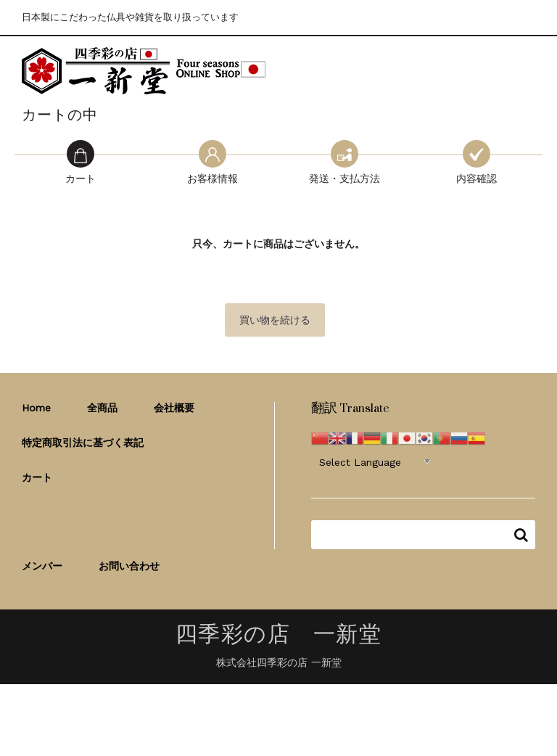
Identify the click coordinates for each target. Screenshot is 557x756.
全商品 (102, 408)
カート (37, 477)
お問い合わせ (129, 566)
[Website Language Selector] (375, 461)
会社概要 (174, 408)
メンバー (42, 566)
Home (36, 408)
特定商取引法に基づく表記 (83, 443)
